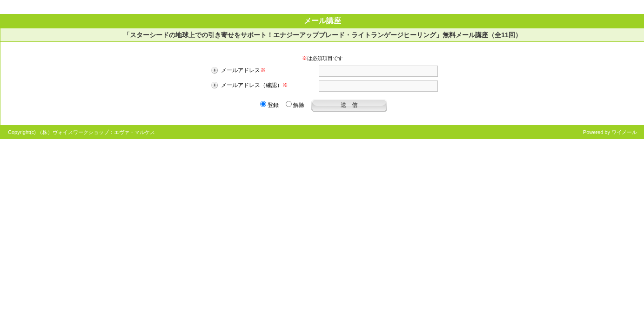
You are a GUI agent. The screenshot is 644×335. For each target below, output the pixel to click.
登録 (269, 105)
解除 (295, 105)
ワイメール (624, 132)
